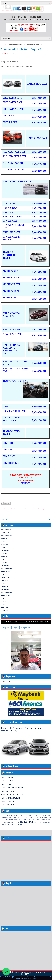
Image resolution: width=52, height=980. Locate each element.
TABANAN (20, 824)
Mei (3, 542)
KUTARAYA (37, 822)
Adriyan (10, 977)
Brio (6, 815)
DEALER (10, 815)
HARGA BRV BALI (7, 781)
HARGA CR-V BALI (8, 791)
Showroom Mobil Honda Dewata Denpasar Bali (22, 49)
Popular (6, 628)
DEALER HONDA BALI (19, 815)
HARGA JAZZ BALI (8, 805)
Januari (4, 533)
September (5, 530)
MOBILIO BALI (46, 822)
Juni (3, 553)
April (3, 607)
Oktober (4, 551)
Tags (15, 628)
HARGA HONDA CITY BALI (10, 798)
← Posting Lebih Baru (10, 509)
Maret (3, 545)
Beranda (28, 509)
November (5, 580)
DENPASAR (29, 815)
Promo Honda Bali (11, 824)
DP (34, 815)
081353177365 (26, 974)
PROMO (3, 824)
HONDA (17, 822)
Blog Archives (26, 628)
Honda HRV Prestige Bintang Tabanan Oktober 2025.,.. (22, 729)
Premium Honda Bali (44, 977)
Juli (2, 560)
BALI (3, 815)
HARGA (37, 815)
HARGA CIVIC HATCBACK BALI (12, 788)
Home (4, 44)
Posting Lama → (44, 509)
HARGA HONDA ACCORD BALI (12, 795)
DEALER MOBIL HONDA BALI (27, 17)
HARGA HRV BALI (7, 801)
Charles (34, 977)
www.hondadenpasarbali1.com (26, 979)
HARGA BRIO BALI (8, 777)
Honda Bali (5, 53)
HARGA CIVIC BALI (8, 784)
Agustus (4, 539)
